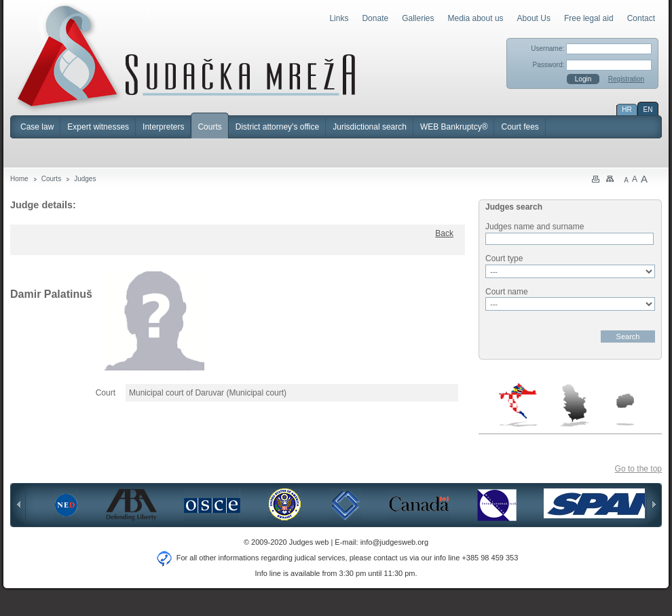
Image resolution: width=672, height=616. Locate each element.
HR (627, 110)
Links (339, 18)
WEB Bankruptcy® (454, 127)
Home (19, 179)
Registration (626, 79)
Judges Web (186, 57)
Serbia (574, 405)
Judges (85, 179)
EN (648, 110)
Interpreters (163, 127)
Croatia (519, 405)
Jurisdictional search (370, 127)
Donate (375, 18)
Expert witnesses (98, 127)
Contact (641, 18)
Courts (209, 127)
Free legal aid (589, 18)
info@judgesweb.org (394, 542)
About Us (534, 18)
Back (444, 233)
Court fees (520, 127)
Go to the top (638, 469)
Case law (37, 127)
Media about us (476, 18)
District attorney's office (277, 127)
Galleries (418, 18)
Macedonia (625, 409)
